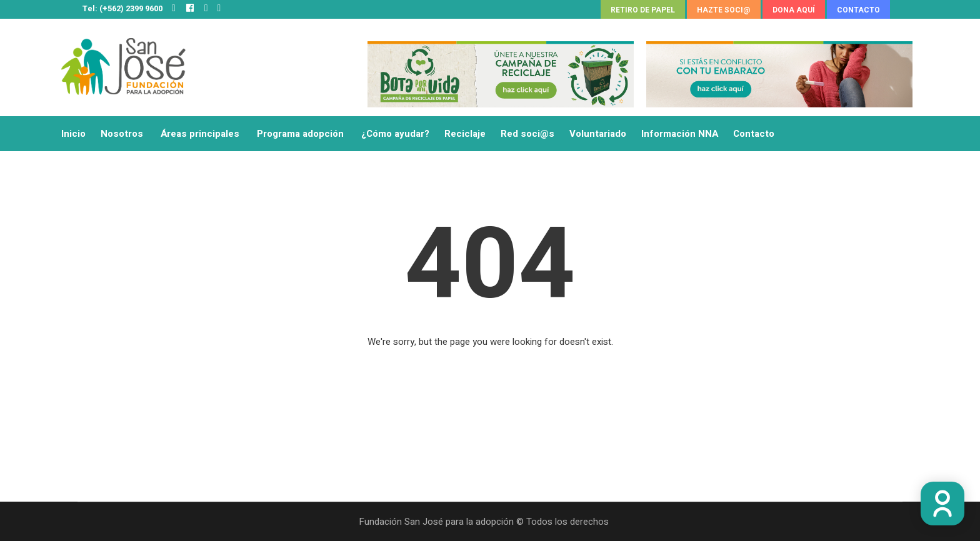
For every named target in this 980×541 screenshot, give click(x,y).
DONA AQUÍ (794, 10)
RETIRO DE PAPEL (643, 10)
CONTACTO (858, 10)
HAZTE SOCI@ (724, 10)
